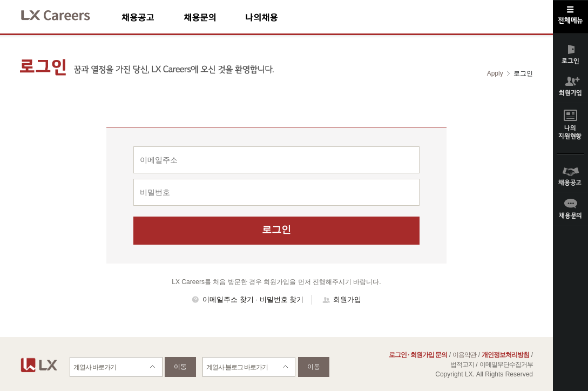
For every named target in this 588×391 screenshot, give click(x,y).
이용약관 (464, 355)
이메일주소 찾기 (228, 299)
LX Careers (65, 14)
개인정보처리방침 (505, 355)
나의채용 (278, 17)
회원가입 (347, 299)
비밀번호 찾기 (282, 299)
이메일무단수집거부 (506, 365)
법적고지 (462, 365)
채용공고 (153, 17)
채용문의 (214, 17)
